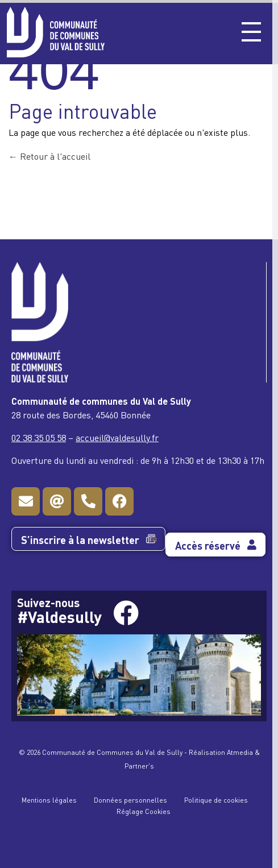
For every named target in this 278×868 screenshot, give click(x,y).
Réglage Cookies (144, 811)
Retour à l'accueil (49, 156)
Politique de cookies (216, 800)
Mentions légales (49, 800)
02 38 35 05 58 (39, 437)
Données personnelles (130, 800)
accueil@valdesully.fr (117, 437)
